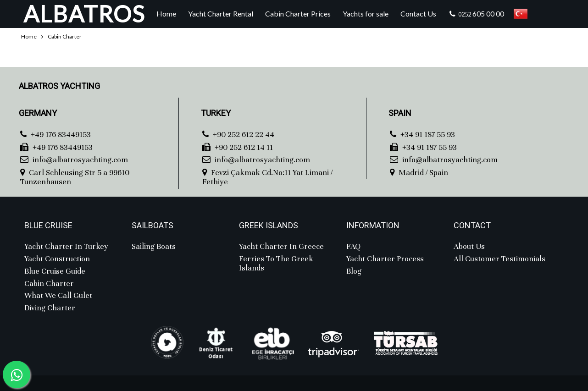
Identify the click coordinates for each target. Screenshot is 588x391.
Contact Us (418, 14)
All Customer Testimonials (499, 259)
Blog (354, 271)
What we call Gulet (58, 296)
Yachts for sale (366, 14)
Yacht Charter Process (385, 259)
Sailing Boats (154, 247)
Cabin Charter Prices (298, 14)
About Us (469, 247)
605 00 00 (476, 14)
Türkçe (521, 14)
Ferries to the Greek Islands (276, 264)
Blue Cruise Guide (55, 271)
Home (166, 14)
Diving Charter (50, 308)
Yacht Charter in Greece (281, 247)
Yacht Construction (57, 259)
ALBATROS (84, 14)
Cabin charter (49, 284)
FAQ (353, 247)
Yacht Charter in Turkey (66, 247)
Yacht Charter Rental (221, 14)
